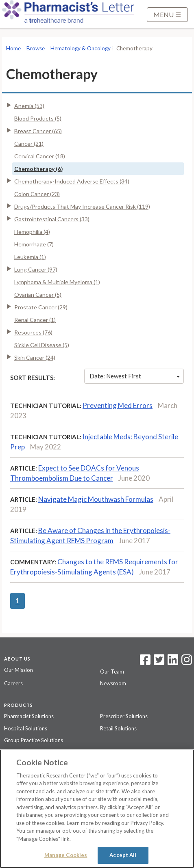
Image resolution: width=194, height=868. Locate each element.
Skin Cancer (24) (35, 357)
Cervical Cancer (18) (40, 156)
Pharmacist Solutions (29, 716)
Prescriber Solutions (124, 716)
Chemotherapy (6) (39, 169)
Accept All (123, 855)
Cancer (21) (29, 144)
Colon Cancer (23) (37, 194)
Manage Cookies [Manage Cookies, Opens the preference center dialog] (66, 855)
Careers (13, 683)
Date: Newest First (135, 376)
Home (13, 48)
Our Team (112, 672)
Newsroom (113, 683)
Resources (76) (33, 332)
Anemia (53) (29, 106)
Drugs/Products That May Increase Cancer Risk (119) (82, 206)
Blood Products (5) (38, 118)
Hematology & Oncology (81, 48)
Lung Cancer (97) (36, 269)
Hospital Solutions (26, 728)
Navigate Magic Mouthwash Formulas (96, 499)
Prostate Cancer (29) (41, 307)
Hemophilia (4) (32, 232)
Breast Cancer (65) (38, 131)
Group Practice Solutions (34, 740)
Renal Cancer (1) (35, 320)
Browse (36, 48)
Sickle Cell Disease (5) (42, 345)
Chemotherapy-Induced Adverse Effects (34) (72, 181)
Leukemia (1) (30, 257)
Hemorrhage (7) (34, 244)
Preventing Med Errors (118, 405)
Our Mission (19, 670)
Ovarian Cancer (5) (38, 295)
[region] (97, 809)
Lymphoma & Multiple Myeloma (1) (57, 282)
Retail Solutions (118, 728)
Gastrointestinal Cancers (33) (52, 219)
